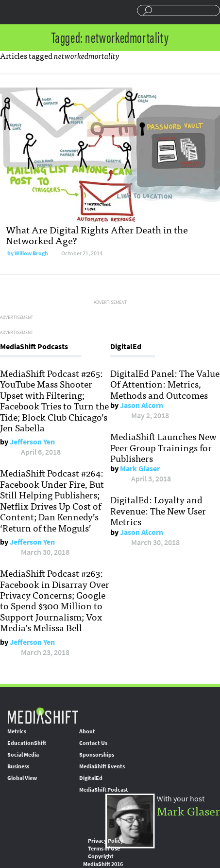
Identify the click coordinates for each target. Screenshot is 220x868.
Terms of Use (104, 849)
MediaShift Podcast (104, 790)
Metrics (17, 731)
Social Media (23, 755)
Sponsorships (97, 755)
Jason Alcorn (142, 405)
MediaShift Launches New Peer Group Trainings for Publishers (163, 447)
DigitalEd (91, 778)
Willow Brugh (31, 253)
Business (18, 766)
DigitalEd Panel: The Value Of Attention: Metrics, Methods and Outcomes (165, 384)
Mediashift (44, 12)
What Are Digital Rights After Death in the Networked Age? (97, 235)
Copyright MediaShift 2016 (103, 860)
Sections (11, 11)
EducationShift (27, 743)
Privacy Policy (106, 841)
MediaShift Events (102, 766)
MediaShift (43, 715)
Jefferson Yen (32, 442)
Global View (22, 778)
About (87, 731)
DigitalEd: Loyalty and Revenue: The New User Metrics (158, 510)
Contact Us (93, 743)
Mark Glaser (140, 469)
